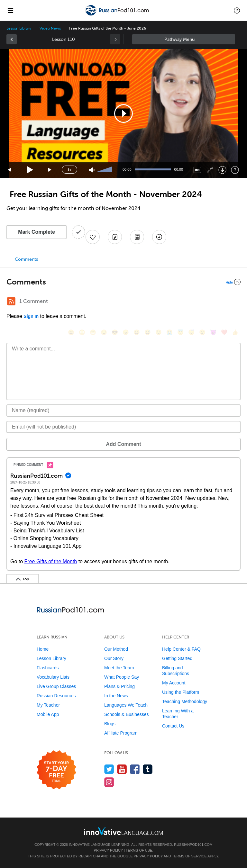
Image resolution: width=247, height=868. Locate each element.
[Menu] (10, 10)
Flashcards (48, 668)
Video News (50, 28)
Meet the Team (119, 668)
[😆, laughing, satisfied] (137, 332)
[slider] (105, 170)
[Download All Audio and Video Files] (159, 237)
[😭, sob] (169, 332)
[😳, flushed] (82, 332)
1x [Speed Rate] (69, 170)
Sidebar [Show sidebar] (184, 39)
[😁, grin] (93, 332)
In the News (116, 696)
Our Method (116, 649)
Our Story (114, 658)
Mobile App (48, 714)
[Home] (118, 15)
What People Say (122, 677)
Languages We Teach (126, 705)
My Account (174, 683)
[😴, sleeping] (191, 332)
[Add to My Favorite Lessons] (93, 237)
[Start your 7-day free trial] (56, 770)
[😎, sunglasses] (115, 332)
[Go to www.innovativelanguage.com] (123, 831)
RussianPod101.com (193, 845)
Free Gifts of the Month (51, 561)
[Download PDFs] (137, 237)
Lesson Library (19, 28)
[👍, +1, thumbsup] (235, 332)
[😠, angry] (126, 332)
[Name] (123, 411)
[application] (123, 113)
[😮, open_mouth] (202, 332)
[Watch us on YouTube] (122, 769)
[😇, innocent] (180, 332)
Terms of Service (189, 856)
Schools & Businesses (127, 714)
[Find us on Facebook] (135, 769)
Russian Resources (56, 696)
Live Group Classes (56, 686)
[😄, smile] (71, 332)
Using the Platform (181, 692)
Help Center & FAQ (181, 649)
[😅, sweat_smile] (148, 332)
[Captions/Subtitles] (197, 170)
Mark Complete (37, 232)
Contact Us (173, 726)
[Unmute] (92, 170)
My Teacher (48, 705)
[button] (237, 10)
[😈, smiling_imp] (213, 332)
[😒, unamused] (104, 332)
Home (43, 649)
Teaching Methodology (185, 701)
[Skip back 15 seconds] (10, 170)
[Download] (222, 170)
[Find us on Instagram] (109, 782)
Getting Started (177, 658)
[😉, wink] (159, 332)
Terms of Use (139, 850)
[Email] (123, 427)
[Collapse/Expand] (123, 282)
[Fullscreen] (210, 170)
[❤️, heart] (224, 332)
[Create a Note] (115, 237)
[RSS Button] (11, 301)
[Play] (30, 170)
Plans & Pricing (119, 686)
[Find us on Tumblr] (148, 769)
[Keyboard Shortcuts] (235, 170)
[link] (12, 39)
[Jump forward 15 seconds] (50, 170)
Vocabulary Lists (53, 677)
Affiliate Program (121, 733)
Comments (26, 259)
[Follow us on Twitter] (109, 769)
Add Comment (123, 444)
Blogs (110, 724)
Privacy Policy (108, 850)
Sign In (31, 316)
